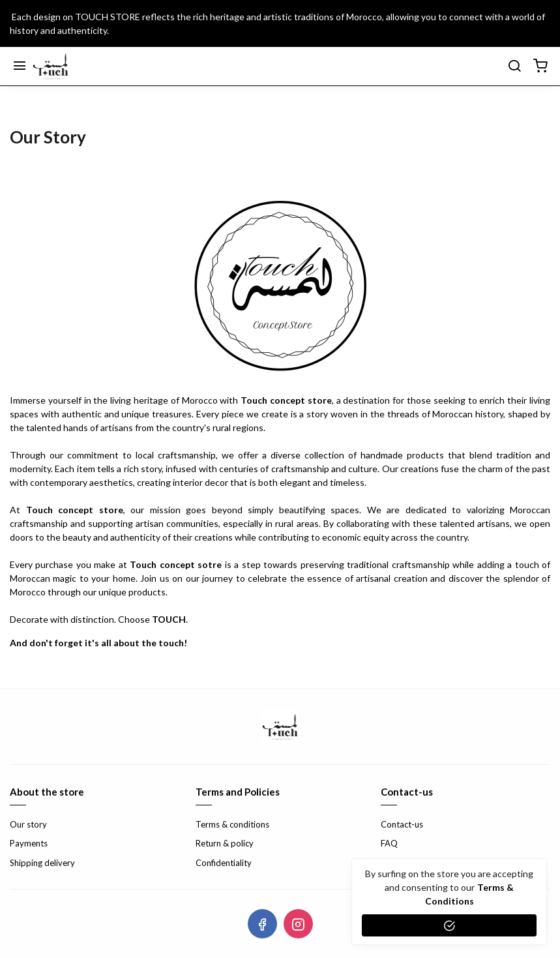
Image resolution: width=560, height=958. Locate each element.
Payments (29, 843)
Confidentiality (224, 863)
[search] (514, 67)
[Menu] (20, 67)
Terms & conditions (232, 824)
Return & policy (225, 843)
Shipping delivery (42, 863)
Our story (28, 824)
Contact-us (402, 824)
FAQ (389, 843)
